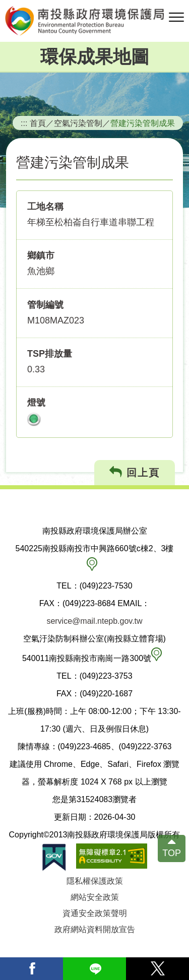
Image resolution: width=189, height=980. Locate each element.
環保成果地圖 (95, 57)
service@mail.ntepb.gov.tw (94, 621)
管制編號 (45, 305)
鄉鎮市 (41, 255)
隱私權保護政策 (95, 881)
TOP (172, 854)
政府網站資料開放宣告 (95, 929)
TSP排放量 (50, 354)
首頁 (38, 123)
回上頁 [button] (135, 472)
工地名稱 (45, 207)
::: (24, 123)
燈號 (36, 403)
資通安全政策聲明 (95, 913)
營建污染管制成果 (143, 123)
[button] (176, 18)
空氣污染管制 (78, 123)
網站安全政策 (95, 897)
